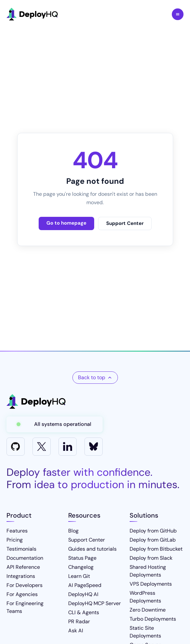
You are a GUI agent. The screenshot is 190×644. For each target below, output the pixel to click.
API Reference (23, 567)
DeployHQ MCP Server (95, 603)
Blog (73, 531)
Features (17, 531)
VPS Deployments (151, 584)
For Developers (25, 585)
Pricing (15, 540)
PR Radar (79, 621)
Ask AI (76, 631)
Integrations (21, 576)
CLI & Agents (84, 612)
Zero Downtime (148, 610)
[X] (42, 447)
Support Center (125, 223)
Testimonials (21, 549)
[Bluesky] (94, 447)
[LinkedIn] (68, 447)
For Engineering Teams (25, 607)
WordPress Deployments (145, 597)
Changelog (81, 567)
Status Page (82, 558)
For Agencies (22, 594)
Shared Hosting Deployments (148, 571)
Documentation (25, 558)
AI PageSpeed (85, 585)
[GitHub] (16, 447)
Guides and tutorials (92, 549)
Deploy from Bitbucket (156, 549)
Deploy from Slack (151, 558)
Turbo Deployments (153, 619)
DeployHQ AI (83, 594)
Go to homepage (66, 223)
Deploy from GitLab (153, 540)
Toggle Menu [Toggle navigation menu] (178, 14)
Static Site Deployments (145, 632)
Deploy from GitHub (153, 531)
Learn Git (79, 576)
